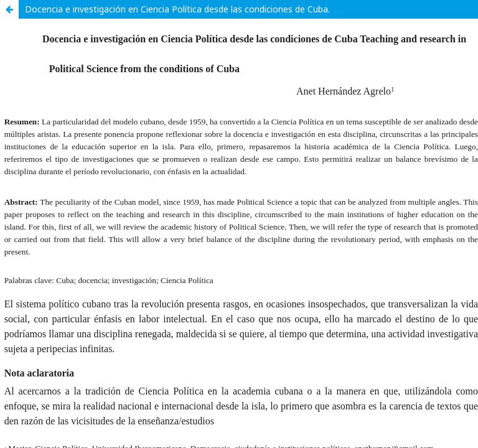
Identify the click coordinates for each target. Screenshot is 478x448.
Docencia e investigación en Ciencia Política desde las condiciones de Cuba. (177, 9)
